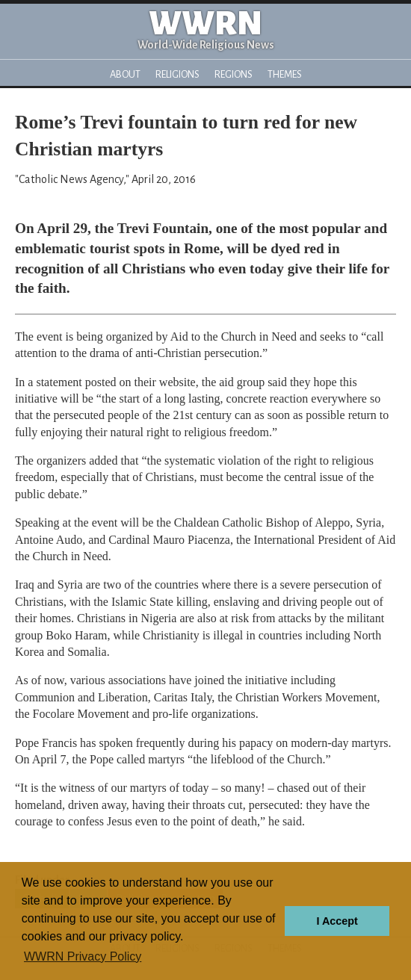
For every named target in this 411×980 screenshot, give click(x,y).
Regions (234, 74)
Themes (285, 74)
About (125, 74)
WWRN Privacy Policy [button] (83, 956)
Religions (177, 74)
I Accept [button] (337, 921)
